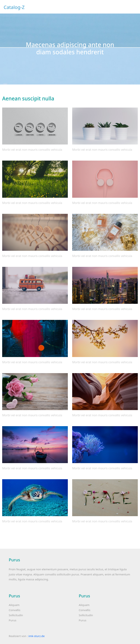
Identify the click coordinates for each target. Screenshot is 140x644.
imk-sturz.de (37, 636)
